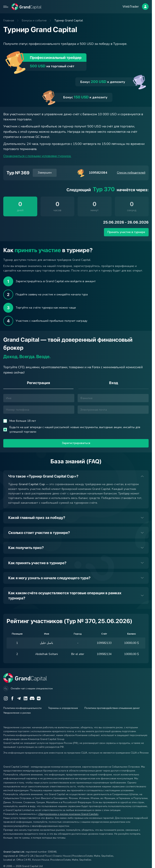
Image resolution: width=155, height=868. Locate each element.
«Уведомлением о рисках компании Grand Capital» (68, 814)
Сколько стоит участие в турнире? (39, 533)
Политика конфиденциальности (22, 708)
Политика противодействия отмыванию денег (112, 708)
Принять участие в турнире (126, 232)
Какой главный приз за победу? (37, 518)
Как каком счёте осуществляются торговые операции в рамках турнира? (65, 595)
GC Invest (42, 137)
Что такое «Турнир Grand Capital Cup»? (43, 476)
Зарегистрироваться (76, 443)
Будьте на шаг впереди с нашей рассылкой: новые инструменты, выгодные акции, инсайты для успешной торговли (75, 429)
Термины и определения (63, 708)
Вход (114, 383)
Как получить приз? (26, 548)
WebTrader (131, 6)
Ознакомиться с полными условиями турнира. (39, 156)
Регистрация (38, 383)
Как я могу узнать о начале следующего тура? (49, 578)
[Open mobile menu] (6, 7)
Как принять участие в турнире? (37, 563)
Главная (9, 20)
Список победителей (131, 173)
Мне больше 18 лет (23, 421)
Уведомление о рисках (17, 713)
